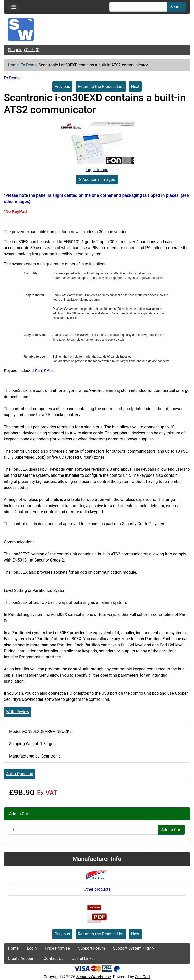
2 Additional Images (97, 179)
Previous (62, 86)
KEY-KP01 (44, 370)
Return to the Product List (101, 86)
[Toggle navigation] (14, 7)
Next (135, 86)
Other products (97, 889)
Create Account (22, 958)
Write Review (18, 712)
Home (13, 65)
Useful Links (82, 958)
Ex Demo (29, 65)
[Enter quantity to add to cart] (84, 830)
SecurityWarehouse (94, 977)
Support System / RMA (133, 948)
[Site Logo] (97, 30)
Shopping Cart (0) (24, 50)
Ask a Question (20, 774)
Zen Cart (143, 977)
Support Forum (92, 948)
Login (32, 948)
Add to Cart (171, 830)
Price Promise (57, 948)
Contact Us (54, 958)
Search (176, 7)
